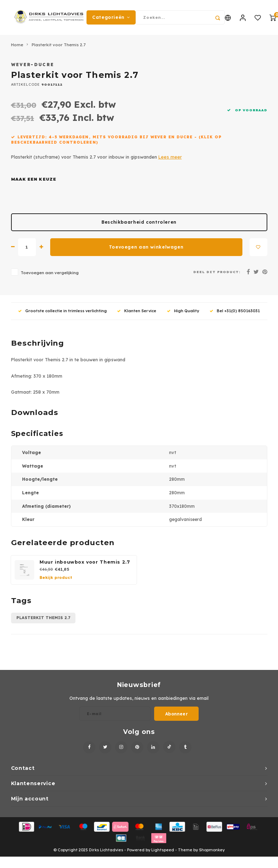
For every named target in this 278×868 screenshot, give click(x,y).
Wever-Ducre (33, 66)
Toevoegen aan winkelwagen (146, 248)
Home (17, 45)
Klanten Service (137, 311)
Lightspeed (163, 851)
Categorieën (111, 18)
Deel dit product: (217, 272)
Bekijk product (56, 578)
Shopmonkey (212, 851)
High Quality (183, 311)
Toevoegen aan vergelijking (50, 273)
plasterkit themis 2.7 (43, 619)
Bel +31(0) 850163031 (235, 311)
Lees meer (170, 158)
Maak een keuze (34, 180)
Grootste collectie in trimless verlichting (62, 311)
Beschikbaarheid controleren (139, 223)
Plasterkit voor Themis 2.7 (59, 45)
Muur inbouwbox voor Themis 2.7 (85, 563)
